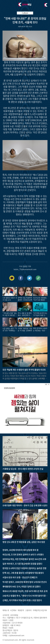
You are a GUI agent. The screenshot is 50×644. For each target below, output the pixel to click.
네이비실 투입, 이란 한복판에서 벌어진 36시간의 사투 (24, 559)
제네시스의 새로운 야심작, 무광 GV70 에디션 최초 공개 (25, 591)
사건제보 (13, 610)
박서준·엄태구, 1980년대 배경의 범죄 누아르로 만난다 (25, 582)
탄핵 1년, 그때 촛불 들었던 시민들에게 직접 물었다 (23, 573)
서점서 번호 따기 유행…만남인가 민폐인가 (20, 577)
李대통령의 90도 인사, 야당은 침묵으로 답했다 (21, 586)
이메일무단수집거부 (40, 610)
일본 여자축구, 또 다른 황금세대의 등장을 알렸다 (22, 564)
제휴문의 (21, 610)
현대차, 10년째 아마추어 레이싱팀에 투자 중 (21, 550)
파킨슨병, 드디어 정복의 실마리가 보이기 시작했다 (23, 554)
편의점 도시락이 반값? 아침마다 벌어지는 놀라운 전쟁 (24, 568)
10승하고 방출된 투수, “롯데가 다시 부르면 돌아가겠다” (24, 596)
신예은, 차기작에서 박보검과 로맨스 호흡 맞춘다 (22, 600)
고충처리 (28, 610)
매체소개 (6, 610)
